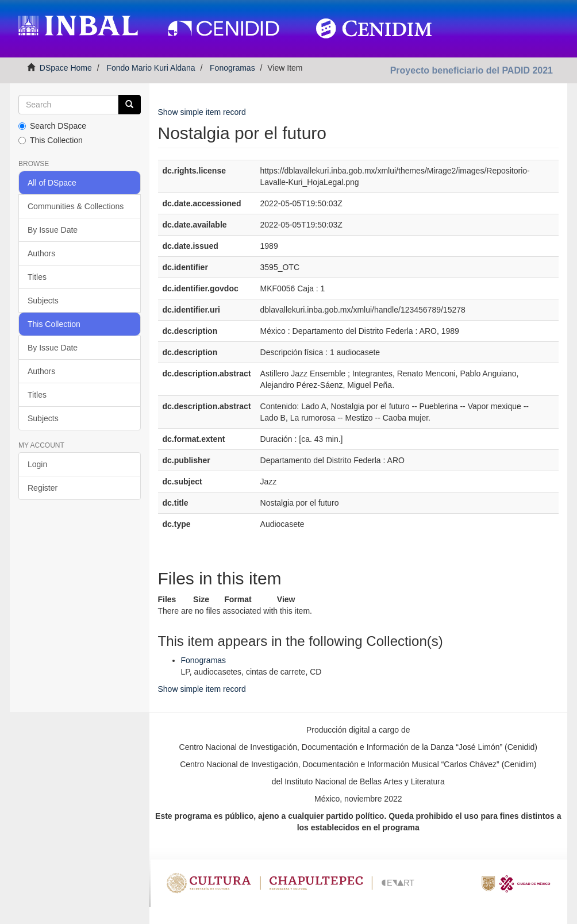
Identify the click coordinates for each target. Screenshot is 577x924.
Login (37, 464)
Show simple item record (202, 112)
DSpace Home (66, 68)
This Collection (51, 140)
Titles (37, 277)
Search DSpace (52, 126)
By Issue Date (53, 230)
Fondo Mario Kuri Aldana (151, 68)
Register (43, 488)
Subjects (43, 301)
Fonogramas (232, 68)
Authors (41, 253)
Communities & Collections (76, 206)
